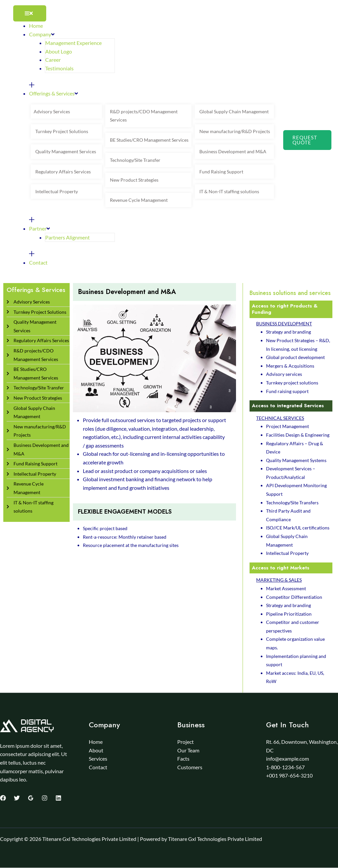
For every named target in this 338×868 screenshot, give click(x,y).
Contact (98, 767)
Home (96, 742)
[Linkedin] (58, 798)
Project (186, 742)
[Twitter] (17, 798)
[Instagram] (45, 798)
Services (98, 759)
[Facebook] (3, 798)
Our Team (188, 750)
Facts (183, 759)
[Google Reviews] (31, 798)
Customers (190, 767)
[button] (307, 140)
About (96, 750)
